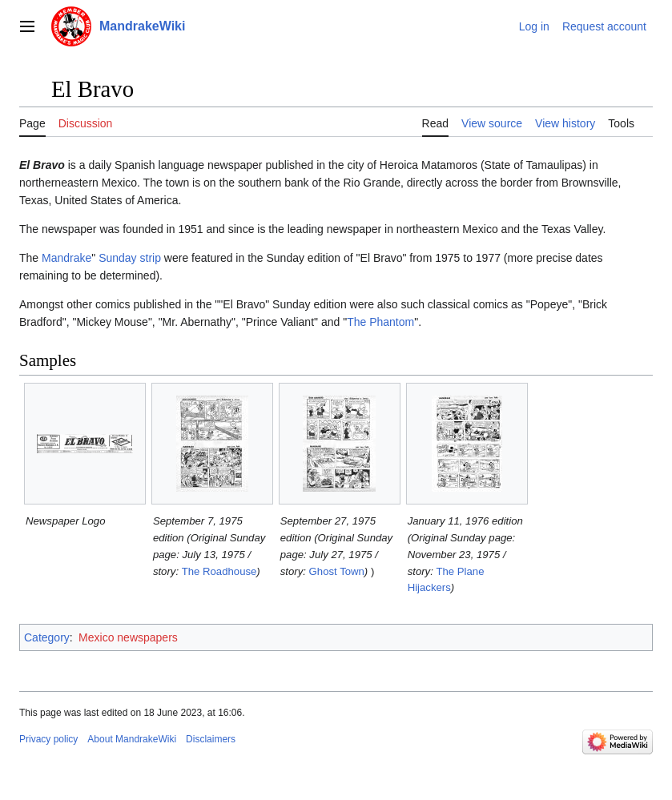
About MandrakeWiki (132, 739)
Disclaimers (211, 739)
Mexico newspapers (128, 637)
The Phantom (380, 322)
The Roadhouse (219, 571)
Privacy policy (48, 739)
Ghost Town (337, 571)
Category (47, 637)
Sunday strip (130, 258)
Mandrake (66, 258)
